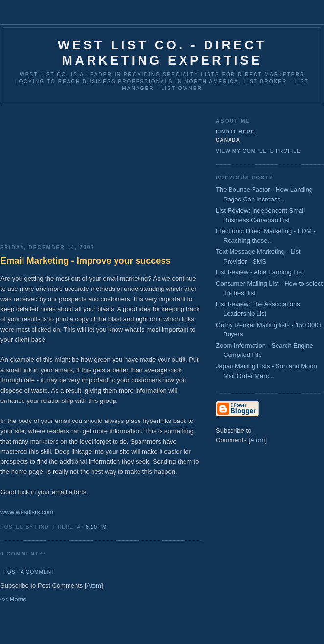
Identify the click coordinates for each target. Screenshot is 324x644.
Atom (94, 586)
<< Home (13, 599)
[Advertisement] (101, 171)
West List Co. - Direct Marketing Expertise (162, 53)
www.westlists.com (27, 512)
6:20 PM (96, 527)
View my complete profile (258, 151)
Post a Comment (29, 572)
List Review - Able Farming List (259, 272)
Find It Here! (236, 132)
